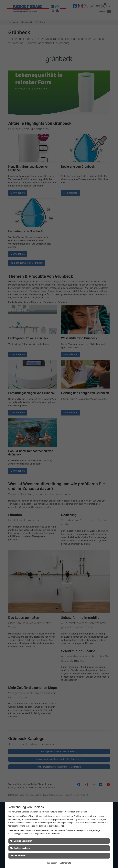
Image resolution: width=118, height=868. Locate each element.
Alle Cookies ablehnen (20, 848)
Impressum (52, 863)
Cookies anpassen (18, 855)
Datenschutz (65, 863)
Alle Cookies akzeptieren (21, 841)
